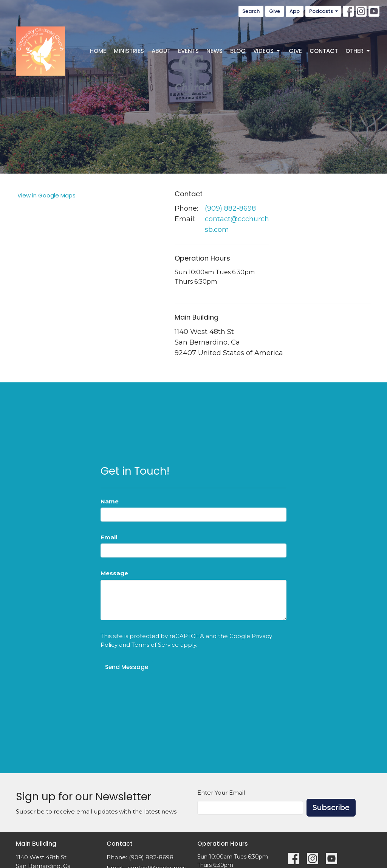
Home (98, 51)
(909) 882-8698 (230, 208)
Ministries (129, 51)
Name (110, 501)
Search (251, 11)
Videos (267, 51)
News (214, 51)
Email (109, 537)
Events (188, 51)
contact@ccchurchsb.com (237, 224)
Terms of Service (155, 645)
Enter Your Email (221, 793)
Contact (324, 51)
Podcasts (324, 11)
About (161, 51)
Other (358, 51)
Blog (238, 51)
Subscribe (331, 807)
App (295, 11)
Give (275, 11)
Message (114, 573)
